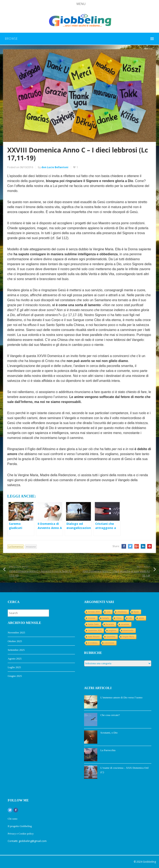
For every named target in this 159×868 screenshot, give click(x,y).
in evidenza (93, 643)
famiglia (106, 618)
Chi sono (13, 819)
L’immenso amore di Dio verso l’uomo (121, 697)
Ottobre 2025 (15, 641)
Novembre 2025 (16, 632)
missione (31, 547)
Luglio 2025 (14, 667)
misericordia (128, 630)
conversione (109, 643)
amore (141, 618)
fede (130, 618)
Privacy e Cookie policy (21, 834)
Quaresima (111, 637)
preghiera (112, 630)
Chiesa (119, 618)
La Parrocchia (108, 750)
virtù (108, 612)
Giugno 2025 (15, 676)
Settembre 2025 (16, 650)
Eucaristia (110, 624)
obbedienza (122, 612)
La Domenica (16, 547)
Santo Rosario (94, 637)
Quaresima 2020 (95, 630)
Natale (136, 612)
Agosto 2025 (15, 659)
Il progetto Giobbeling (20, 826)
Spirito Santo (93, 624)
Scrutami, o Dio (109, 733)
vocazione (125, 624)
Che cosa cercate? (110, 715)
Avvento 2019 (94, 612)
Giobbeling (149, 862)
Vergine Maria (128, 637)
